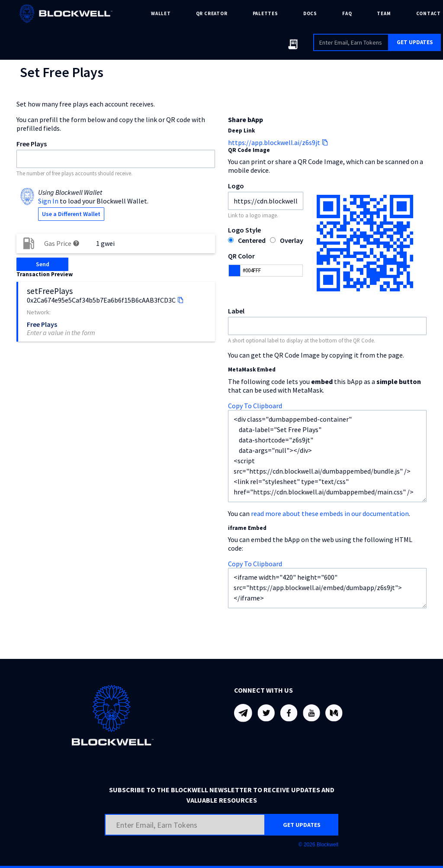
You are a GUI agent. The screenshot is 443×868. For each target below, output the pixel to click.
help (76, 243)
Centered (252, 240)
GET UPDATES (415, 42)
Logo (236, 186)
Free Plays (32, 144)
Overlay (292, 240)
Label (236, 311)
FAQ (347, 13)
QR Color (241, 256)
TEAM (384, 13)
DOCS (310, 13)
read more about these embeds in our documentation (330, 513)
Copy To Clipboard (255, 406)
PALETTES (265, 13)
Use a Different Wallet (71, 214)
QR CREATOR (212, 13)
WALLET (161, 13)
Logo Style (244, 230)
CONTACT (429, 13)
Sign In (48, 201)
